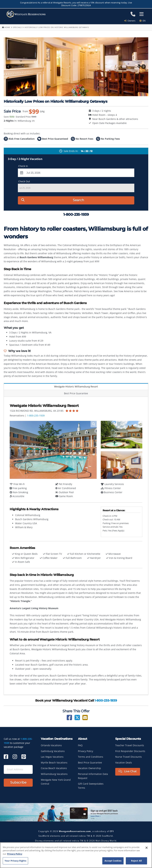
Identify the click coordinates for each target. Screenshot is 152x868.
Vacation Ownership (89, 768)
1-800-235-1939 (36, 415)
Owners (131, 21)
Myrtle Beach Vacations (54, 763)
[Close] (147, 848)
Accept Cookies (113, 861)
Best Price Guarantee (76, 393)
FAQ (80, 745)
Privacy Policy (86, 751)
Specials (17, 27)
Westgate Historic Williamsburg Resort (76, 387)
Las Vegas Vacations (52, 757)
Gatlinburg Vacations (53, 751)
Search (53, 200)
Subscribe (18, 782)
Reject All (136, 861)
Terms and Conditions (91, 757)
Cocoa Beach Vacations (54, 768)
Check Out (24, 181)
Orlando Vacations (51, 745)
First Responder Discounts (130, 751)
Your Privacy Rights (15, 861)
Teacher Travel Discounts (130, 745)
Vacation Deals (124, 763)
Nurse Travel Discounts (129, 757)
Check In (23, 166)
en (142, 21)
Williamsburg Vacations (54, 774)
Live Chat (128, 771)
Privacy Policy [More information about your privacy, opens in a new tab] (15, 854)
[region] (76, 855)
